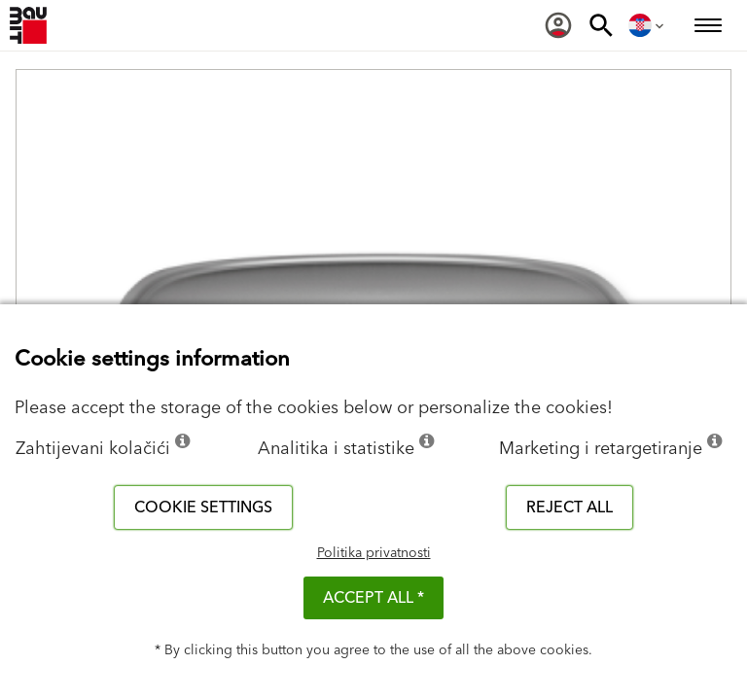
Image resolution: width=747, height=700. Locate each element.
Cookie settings (203, 507)
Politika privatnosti (374, 553)
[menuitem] (558, 25)
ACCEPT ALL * (373, 598)
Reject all (569, 507)
